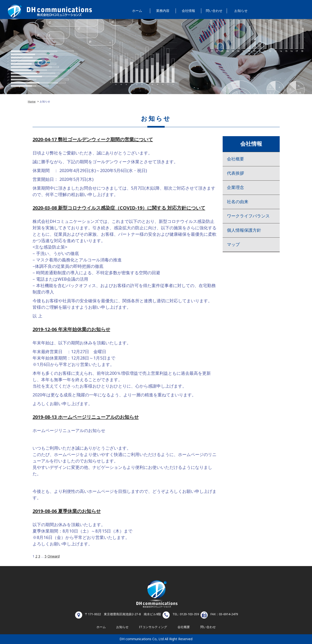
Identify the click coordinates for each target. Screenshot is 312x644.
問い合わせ (214, 11)
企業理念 (235, 188)
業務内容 (163, 11)
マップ (233, 245)
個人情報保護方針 (244, 230)
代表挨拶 (235, 173)
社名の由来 (238, 202)
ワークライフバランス (248, 216)
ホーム (137, 11)
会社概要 (235, 159)
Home (32, 102)
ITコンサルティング (153, 627)
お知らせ (241, 11)
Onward (54, 556)
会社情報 (188, 11)
